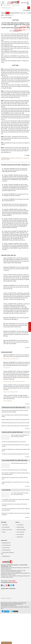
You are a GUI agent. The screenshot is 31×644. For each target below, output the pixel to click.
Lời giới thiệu (5, 525)
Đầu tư (14, 381)
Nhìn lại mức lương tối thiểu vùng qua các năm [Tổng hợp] (14, 470)
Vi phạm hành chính (14, 359)
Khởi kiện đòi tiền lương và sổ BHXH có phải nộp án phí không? (16, 423)
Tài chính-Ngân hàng (8, 401)
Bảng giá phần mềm (6, 543)
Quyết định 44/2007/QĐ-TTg (17, 158)
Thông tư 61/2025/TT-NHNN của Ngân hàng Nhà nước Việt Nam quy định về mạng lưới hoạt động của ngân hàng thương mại (16, 397)
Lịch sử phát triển (6, 527)
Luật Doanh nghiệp (13, 607)
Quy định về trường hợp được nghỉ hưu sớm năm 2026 (14, 442)
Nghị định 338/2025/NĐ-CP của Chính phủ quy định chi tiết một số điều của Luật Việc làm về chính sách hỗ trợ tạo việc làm (16, 287)
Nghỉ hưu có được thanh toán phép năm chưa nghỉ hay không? (15, 426)
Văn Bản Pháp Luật (5, 607)
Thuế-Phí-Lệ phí (7, 359)
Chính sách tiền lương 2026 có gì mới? (19, 463)
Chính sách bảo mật (6, 550)
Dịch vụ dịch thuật (20, 532)
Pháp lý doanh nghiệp (21, 530)
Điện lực (23, 381)
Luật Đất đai (20, 607)
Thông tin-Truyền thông (8, 392)
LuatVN (27, 155)
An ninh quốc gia (7, 368)
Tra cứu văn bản (20, 525)
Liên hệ (4, 532)
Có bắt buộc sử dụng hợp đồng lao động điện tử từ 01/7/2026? (15, 454)
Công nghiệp (18, 381)
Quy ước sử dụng (6, 548)
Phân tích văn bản (20, 527)
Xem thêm (27, 348)
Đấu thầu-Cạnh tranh (8, 381)
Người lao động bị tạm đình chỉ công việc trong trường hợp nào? (16, 420)
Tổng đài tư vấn (20, 537)
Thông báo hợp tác (6, 556)
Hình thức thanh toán (6, 545)
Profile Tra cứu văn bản (7, 530)
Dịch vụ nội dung (20, 534)
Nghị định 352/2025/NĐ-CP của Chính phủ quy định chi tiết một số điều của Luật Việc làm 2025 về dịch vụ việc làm (16, 269)
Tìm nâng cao (26, 10)
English (24, 3)
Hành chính (16, 392)
